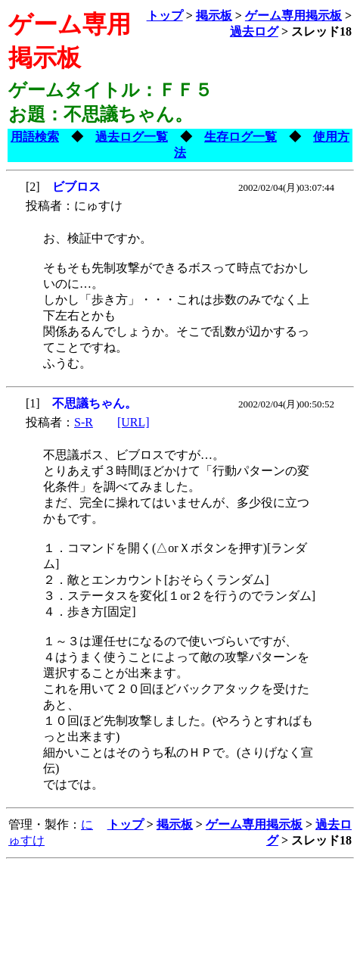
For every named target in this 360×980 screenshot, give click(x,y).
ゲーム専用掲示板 (293, 16)
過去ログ (254, 31)
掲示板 (214, 16)
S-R (84, 422)
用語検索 (35, 137)
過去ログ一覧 (132, 137)
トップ (165, 16)
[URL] (133, 422)
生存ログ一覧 (241, 137)
